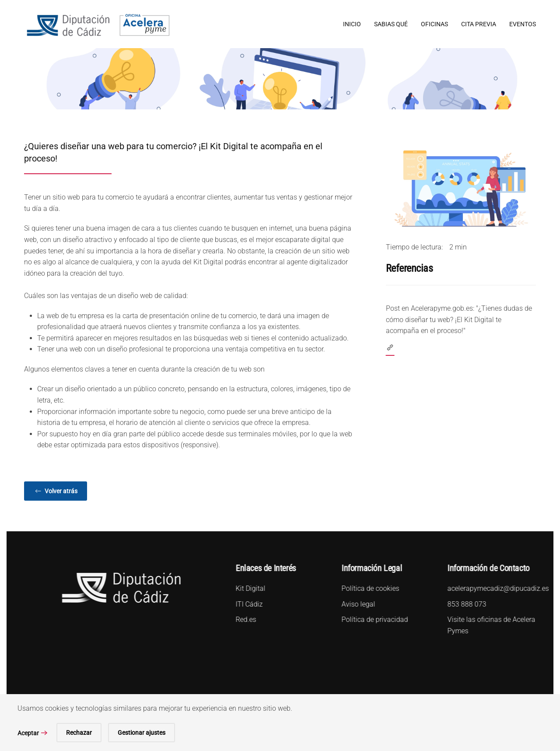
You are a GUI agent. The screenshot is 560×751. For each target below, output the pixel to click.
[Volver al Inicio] (98, 24)
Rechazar (79, 733)
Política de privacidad (374, 619)
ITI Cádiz (248, 604)
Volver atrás (56, 491)
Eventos (523, 24)
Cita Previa (479, 24)
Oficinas (434, 24)
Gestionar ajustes (142, 733)
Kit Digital (249, 588)
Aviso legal (357, 604)
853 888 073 (466, 604)
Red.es (245, 619)
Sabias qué (391, 24)
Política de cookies (369, 588)
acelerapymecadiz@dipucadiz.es (497, 588)
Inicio (352, 24)
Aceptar (28, 733)
